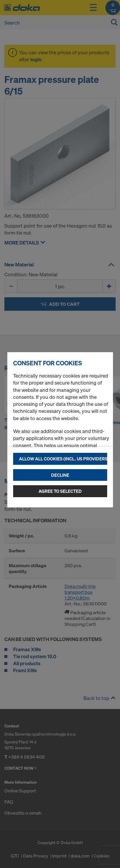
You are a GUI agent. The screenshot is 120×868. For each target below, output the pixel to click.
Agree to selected (60, 491)
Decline (60, 475)
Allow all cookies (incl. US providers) (63, 459)
